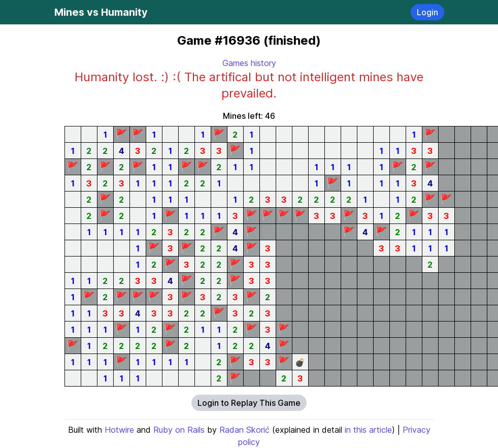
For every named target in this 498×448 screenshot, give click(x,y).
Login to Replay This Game (249, 403)
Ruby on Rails (179, 430)
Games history (249, 63)
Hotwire (119, 430)
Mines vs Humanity (101, 12)
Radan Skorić (244, 430)
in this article (368, 430)
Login (427, 12)
